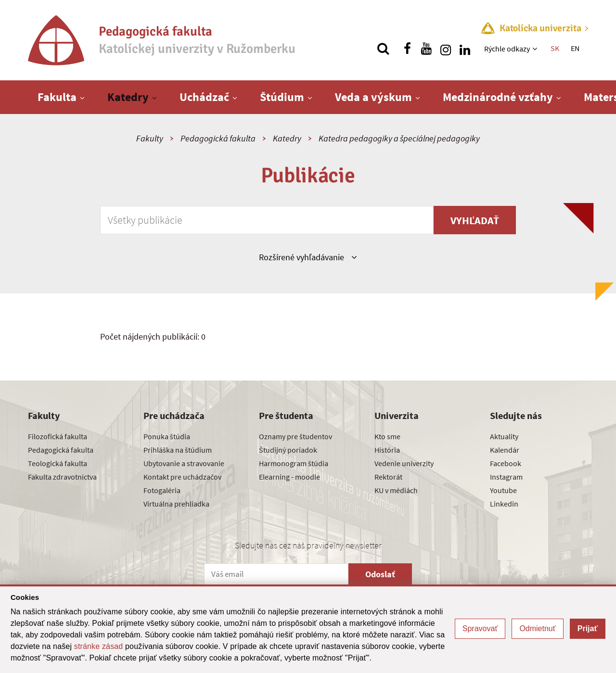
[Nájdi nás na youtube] (426, 49)
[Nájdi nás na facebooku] (407, 49)
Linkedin (504, 504)
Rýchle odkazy (507, 49)
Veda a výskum (373, 97)
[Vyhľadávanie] (383, 49)
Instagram (506, 477)
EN (575, 48)
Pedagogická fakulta (218, 138)
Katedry (128, 97)
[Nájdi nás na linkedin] (465, 49)
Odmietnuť (537, 629)
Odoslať (380, 574)
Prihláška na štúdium (178, 450)
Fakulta (57, 97)
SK (555, 48)
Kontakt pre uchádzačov (182, 477)
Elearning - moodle (289, 477)
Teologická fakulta (58, 463)
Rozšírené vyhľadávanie (308, 257)
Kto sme (387, 436)
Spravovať (480, 629)
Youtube (503, 490)
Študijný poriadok (288, 450)
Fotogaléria (162, 490)
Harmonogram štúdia (294, 463)
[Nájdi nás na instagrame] (446, 49)
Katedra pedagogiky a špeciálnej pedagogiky (399, 138)
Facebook (506, 463)
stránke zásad (99, 646)
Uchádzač (204, 97)
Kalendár (505, 450)
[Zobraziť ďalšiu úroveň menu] (536, 49)
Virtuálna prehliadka (176, 504)
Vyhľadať (475, 220)
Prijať (588, 629)
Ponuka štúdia (167, 436)
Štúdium (282, 97)
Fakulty (150, 138)
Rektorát (388, 477)
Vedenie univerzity (404, 463)
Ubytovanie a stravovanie (184, 463)
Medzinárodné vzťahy (498, 97)
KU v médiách (396, 490)
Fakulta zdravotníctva (62, 477)
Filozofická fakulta (58, 436)
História (387, 450)
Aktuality (504, 436)
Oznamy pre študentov (295, 436)
